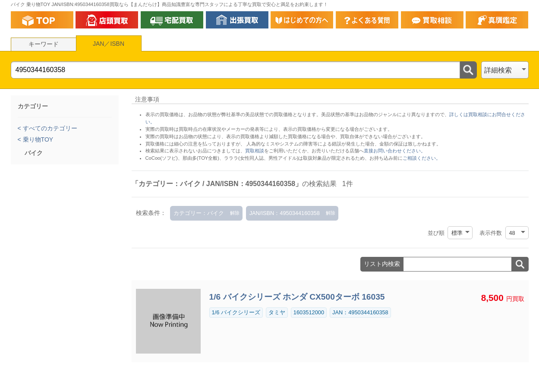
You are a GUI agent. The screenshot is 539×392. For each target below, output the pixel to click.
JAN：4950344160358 (360, 312)
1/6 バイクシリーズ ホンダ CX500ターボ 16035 (297, 297)
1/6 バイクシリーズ (236, 312)
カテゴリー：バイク (199, 213)
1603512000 (309, 312)
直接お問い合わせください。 (395, 151)
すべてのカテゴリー (49, 128)
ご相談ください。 (422, 158)
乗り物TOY (37, 139)
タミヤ (277, 312)
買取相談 (255, 151)
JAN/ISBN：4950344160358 (285, 213)
